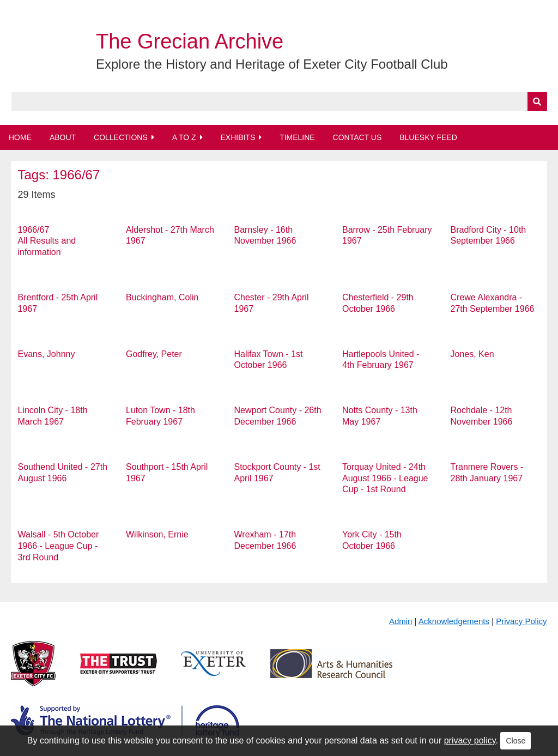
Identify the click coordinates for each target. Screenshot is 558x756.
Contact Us (357, 137)
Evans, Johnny (46, 354)
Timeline (297, 137)
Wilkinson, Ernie (157, 534)
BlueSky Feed (428, 137)
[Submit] (537, 102)
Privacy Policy (521, 621)
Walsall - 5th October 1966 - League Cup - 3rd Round (58, 546)
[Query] (279, 102)
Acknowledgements (454, 621)
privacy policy (470, 740)
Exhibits (238, 137)
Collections (121, 137)
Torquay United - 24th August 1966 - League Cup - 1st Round (385, 478)
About (63, 137)
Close (515, 741)
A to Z (184, 137)
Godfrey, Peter (154, 354)
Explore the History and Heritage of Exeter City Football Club (272, 64)
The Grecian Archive (190, 41)
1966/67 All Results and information (47, 241)
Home (20, 137)
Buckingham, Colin (162, 297)
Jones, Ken (472, 354)
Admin (401, 621)
